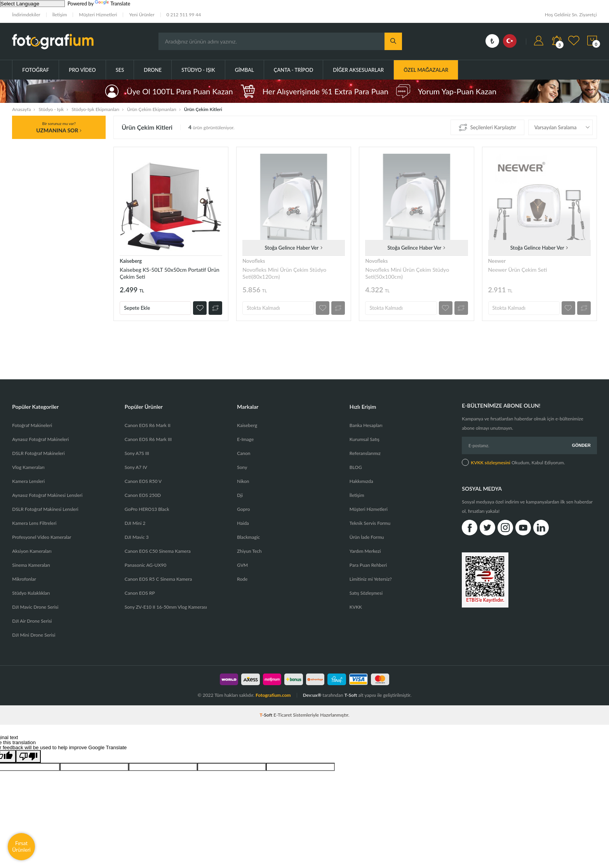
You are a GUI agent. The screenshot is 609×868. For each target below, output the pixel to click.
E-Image (245, 439)
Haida (243, 523)
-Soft (267, 715)
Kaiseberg (131, 261)
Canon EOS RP (140, 593)
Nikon (243, 481)
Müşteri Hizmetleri (98, 15)
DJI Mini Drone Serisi (34, 635)
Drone (153, 70)
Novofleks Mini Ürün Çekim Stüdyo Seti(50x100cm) (407, 273)
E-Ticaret (283, 715)
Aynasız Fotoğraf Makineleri (40, 439)
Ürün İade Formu (367, 537)
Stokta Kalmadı (263, 308)
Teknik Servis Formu (370, 523)
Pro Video (82, 70)
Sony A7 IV (136, 467)
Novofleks (254, 261)
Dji (240, 495)
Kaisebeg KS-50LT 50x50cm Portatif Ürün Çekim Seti (170, 273)
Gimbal (244, 70)
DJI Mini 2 (135, 523)
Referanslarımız (365, 453)
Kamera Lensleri (28, 481)
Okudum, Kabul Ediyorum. (513, 462)
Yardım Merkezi (365, 551)
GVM (242, 565)
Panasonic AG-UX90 (145, 565)
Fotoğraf (36, 70)
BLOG (356, 467)
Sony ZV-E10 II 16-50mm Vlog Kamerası (166, 607)
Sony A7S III (137, 453)
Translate (112, 3)
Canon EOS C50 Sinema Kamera (158, 551)
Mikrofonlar (24, 579)
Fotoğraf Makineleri (32, 425)
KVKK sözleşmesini (491, 463)
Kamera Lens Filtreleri (34, 523)
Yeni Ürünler (142, 15)
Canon (244, 453)
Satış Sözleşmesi (366, 593)
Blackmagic (248, 537)
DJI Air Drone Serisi (32, 621)
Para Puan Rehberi (368, 565)
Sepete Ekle (137, 308)
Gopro (243, 509)
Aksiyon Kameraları (32, 551)
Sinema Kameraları (31, 565)
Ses (120, 70)
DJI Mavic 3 (137, 537)
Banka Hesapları (366, 425)
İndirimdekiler (26, 15)
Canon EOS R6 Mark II (148, 425)
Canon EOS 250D (143, 495)
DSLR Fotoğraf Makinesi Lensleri (45, 509)
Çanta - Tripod (294, 70)
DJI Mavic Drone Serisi (35, 607)
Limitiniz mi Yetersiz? (371, 579)
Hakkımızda (361, 481)
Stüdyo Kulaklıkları (31, 593)
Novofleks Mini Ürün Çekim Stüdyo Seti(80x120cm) (284, 273)
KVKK (356, 607)
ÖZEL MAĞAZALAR (426, 70)
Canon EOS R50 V (143, 481)
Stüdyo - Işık (198, 70)
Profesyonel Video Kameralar (42, 537)
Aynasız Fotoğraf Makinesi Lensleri (47, 495)
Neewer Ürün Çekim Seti (518, 270)
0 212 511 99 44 (184, 15)
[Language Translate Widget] (32, 4)
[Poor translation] (28, 756)
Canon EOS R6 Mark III (148, 439)
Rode (242, 579)
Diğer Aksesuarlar (358, 70)
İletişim (60, 15)
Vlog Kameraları (28, 467)
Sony (242, 467)
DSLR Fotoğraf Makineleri (38, 453)
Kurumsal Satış (365, 439)
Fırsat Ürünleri (21, 846)
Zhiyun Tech (249, 551)
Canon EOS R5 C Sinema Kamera (158, 579)
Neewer (497, 261)
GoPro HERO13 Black (147, 509)
